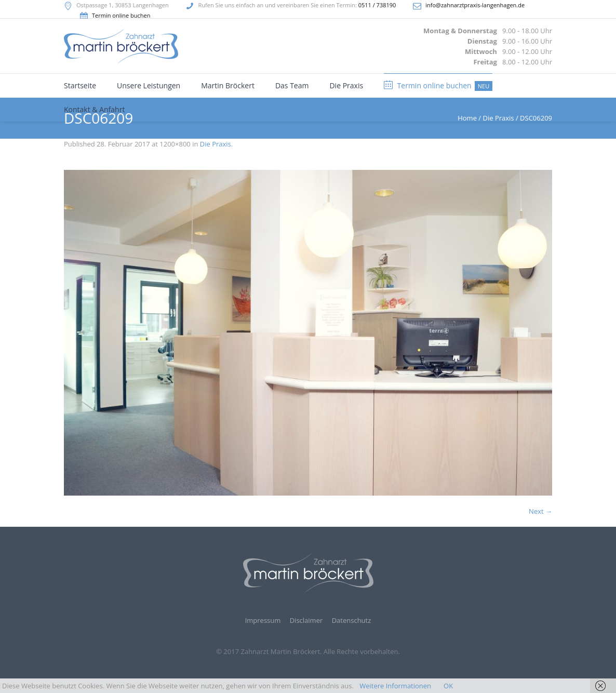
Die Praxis (216, 144)
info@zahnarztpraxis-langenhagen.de (475, 5)
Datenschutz (352, 621)
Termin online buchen (121, 15)
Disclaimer (306, 621)
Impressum (263, 621)
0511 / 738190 (377, 5)
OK (448, 686)
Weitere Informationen (395, 686)
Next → (540, 511)
